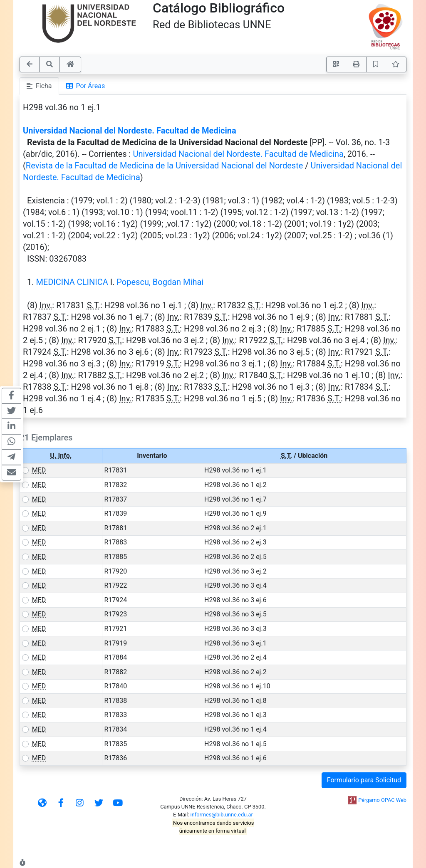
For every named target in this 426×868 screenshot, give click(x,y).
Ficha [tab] (39, 86)
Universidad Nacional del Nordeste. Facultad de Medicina (130, 131)
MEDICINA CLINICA (72, 282)
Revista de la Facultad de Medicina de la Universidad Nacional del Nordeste (164, 166)
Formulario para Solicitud (364, 780)
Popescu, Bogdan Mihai (160, 282)
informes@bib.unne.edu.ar (222, 815)
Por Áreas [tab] (86, 86)
